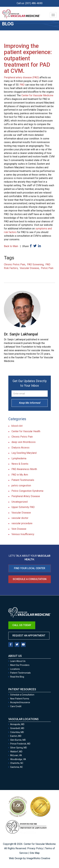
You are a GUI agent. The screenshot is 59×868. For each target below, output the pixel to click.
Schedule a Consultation (30, 579)
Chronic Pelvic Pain (15, 264)
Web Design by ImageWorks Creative (30, 858)
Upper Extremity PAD (23, 507)
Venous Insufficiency (23, 534)
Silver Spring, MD (19, 748)
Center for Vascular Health (26, 431)
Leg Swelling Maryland (24, 453)
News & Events (20, 464)
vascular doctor (20, 518)
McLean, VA (16, 755)
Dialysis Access (20, 448)
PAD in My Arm (20, 475)
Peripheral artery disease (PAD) (21, 77)
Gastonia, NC (17, 767)
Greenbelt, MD (17, 728)
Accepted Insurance (20, 702)
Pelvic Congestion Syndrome (27, 491)
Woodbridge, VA (18, 759)
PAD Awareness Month (24, 469)
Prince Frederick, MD (20, 744)
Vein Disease (19, 529)
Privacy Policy (35, 848)
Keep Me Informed (29, 403)
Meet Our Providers (20, 665)
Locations (15, 669)
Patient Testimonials (23, 480)
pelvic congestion (21, 486)
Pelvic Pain (47, 268)
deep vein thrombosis (24, 442)
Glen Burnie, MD (18, 740)
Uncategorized (20, 502)
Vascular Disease (29, 268)
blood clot (17, 426)
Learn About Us (18, 661)
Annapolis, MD (17, 724)
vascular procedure (22, 523)
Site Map (35, 853)
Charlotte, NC (17, 763)
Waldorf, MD (16, 752)
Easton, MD (16, 736)
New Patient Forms (20, 699)
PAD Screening (35, 264)
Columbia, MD (17, 732)
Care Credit (16, 706)
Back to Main (11, 246)
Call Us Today (22, 625)
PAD (22, 85)
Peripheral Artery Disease (26, 496)
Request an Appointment (29, 636)
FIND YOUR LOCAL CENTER (30, 568)
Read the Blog (17, 677)
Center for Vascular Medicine (37, 95)
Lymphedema (19, 458)
